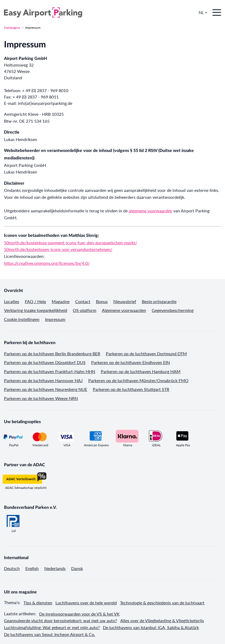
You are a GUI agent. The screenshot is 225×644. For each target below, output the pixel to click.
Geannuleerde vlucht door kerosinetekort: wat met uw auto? (61, 620)
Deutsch (12, 568)
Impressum (33, 28)
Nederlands (55, 568)
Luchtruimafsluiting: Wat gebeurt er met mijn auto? (52, 627)
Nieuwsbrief (125, 301)
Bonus (102, 301)
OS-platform (85, 310)
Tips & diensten (38, 603)
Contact (83, 301)
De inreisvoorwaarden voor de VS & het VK (79, 614)
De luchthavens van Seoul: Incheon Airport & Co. (50, 634)
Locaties (12, 301)
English (32, 568)
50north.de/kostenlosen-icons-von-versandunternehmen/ (58, 249)
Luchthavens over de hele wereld (86, 603)
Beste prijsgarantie (159, 301)
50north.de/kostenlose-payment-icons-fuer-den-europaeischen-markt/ (71, 243)
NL (203, 13)
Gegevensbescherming (173, 310)
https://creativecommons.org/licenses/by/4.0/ (47, 263)
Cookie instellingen (22, 319)
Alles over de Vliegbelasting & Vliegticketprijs (162, 620)
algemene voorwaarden (150, 211)
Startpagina (12, 28)
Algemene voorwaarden (124, 310)
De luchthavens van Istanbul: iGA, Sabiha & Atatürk (151, 627)
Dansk (77, 568)
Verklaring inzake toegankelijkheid (36, 310)
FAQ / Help (35, 301)
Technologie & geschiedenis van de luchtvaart (162, 603)
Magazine (61, 301)
